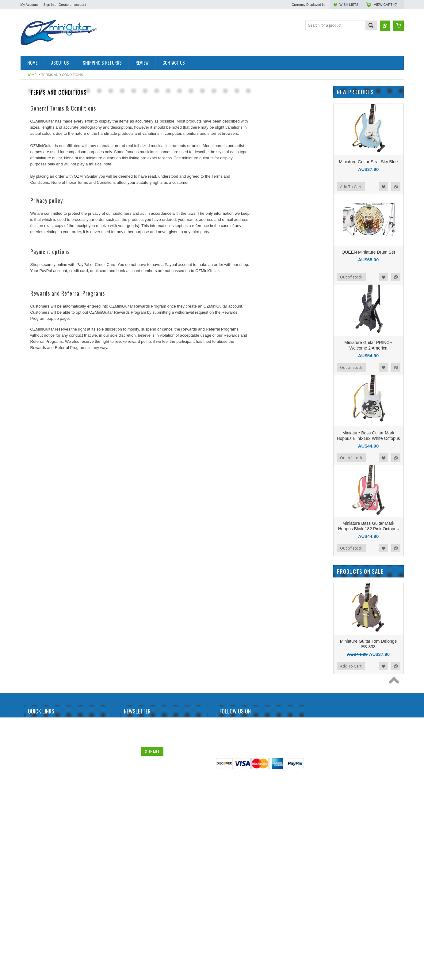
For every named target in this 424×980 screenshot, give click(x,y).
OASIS (30, 613)
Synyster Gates (36, 789)
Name (130, 926)
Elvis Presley (34, 353)
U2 (26, 841)
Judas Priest (34, 488)
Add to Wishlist (384, 187)
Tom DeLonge (35, 831)
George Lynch (35, 384)
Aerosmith (32, 146)
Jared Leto (33, 426)
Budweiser (32, 270)
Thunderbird (34, 820)
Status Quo (33, 747)
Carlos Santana (37, 280)
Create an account (72, 5)
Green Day (33, 395)
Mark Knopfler (35, 540)
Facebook (224, 926)
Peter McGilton (36, 633)
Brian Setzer (34, 239)
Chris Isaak (33, 301)
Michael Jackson (38, 561)
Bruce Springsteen (39, 249)
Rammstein (33, 675)
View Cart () (386, 5)
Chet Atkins (33, 291)
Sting (28, 779)
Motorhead (33, 592)
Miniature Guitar (37, 125)
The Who (31, 810)
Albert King (33, 156)
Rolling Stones (36, 717)
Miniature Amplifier (39, 104)
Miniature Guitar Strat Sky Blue (368, 162)
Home (32, 75)
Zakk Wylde (34, 862)
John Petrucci (35, 467)
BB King (31, 187)
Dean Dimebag (36, 332)
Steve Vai (32, 758)
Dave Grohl (33, 312)
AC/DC (30, 135)
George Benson (37, 374)
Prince (29, 654)
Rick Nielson (34, 706)
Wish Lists (349, 5)
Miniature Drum (36, 114)
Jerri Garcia (33, 436)
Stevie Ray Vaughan (41, 768)
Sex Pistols (33, 727)
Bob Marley (33, 229)
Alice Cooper (34, 166)
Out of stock (351, 277)
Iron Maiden (34, 415)
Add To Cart (351, 187)
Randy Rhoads (36, 685)
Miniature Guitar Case (42, 872)
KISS (28, 509)
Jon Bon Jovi (34, 478)
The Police (33, 800)
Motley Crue (34, 581)
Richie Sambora (37, 696)
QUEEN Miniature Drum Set (368, 252)
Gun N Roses (35, 405)
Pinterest (246, 926)
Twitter (235, 926)
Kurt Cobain (34, 519)
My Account (29, 5)
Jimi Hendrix (34, 446)
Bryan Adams (35, 259)
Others (29, 623)
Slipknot (31, 737)
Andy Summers (36, 176)
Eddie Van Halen (38, 342)
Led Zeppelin (34, 530)
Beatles (30, 197)
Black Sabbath (36, 218)
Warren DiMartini (38, 851)
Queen (29, 664)
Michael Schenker (38, 571)
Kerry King (32, 498)
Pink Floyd (32, 644)
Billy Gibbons (35, 208)
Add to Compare (396, 187)
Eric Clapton (34, 363)
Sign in (48, 5)
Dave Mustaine (36, 322)
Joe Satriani (34, 457)
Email (130, 938)
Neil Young (33, 602)
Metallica (31, 550)
